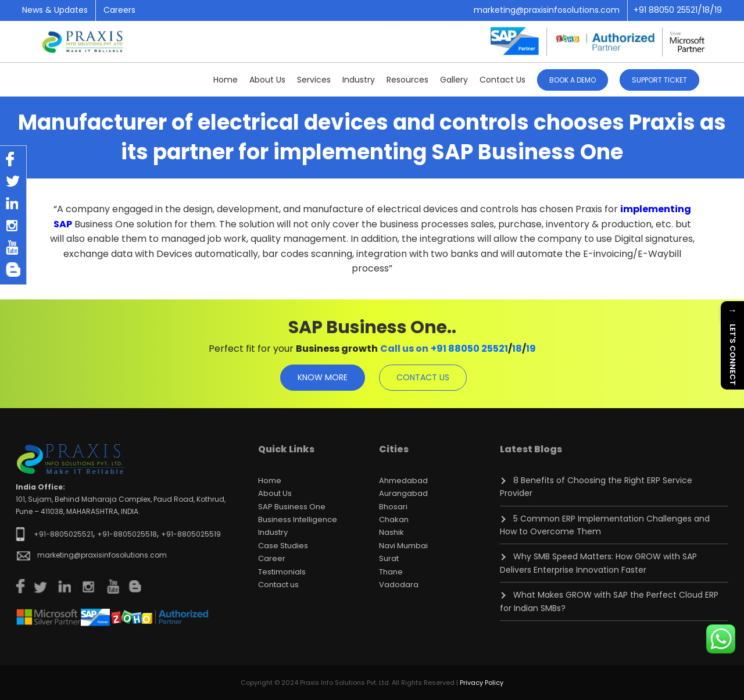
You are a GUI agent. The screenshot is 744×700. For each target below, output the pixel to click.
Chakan (394, 519)
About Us (275, 493)
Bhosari (393, 507)
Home (226, 80)
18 (517, 349)
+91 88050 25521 (469, 349)
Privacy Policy (482, 683)
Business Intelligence (298, 519)
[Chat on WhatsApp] (721, 639)
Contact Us (502, 80)
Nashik (391, 532)
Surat (389, 558)
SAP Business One (292, 507)
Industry (359, 80)
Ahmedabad (403, 481)
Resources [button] (407, 80)
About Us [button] (267, 80)
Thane (391, 572)
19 (531, 349)
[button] (659, 79)
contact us (423, 377)
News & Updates (55, 10)
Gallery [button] (454, 80)
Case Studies (283, 546)
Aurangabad (403, 493)
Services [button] (314, 80)
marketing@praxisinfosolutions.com (547, 10)
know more (323, 377)
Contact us (278, 585)
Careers (119, 10)
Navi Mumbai (403, 546)
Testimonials (282, 572)
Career (272, 558)
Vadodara (399, 585)
